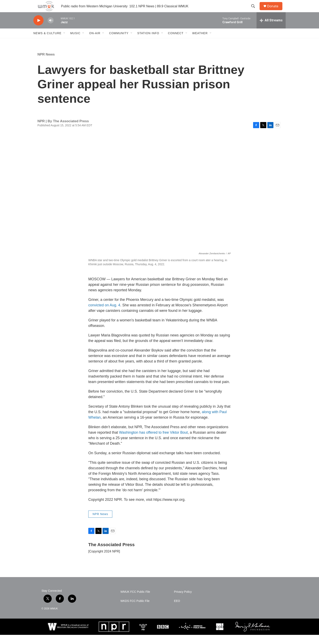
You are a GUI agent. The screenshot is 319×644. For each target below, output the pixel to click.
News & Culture (47, 42)
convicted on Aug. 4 (104, 314)
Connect (176, 42)
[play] (38, 30)
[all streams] (271, 29)
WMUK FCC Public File (135, 601)
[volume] (51, 30)
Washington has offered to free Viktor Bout (153, 442)
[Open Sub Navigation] (64, 42)
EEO (177, 610)
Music (75, 42)
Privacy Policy (183, 601)
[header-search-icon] (255, 11)
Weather (200, 42)
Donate (275, 11)
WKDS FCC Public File (135, 610)
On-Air (95, 42)
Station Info (148, 42)
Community (119, 42)
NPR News (46, 64)
